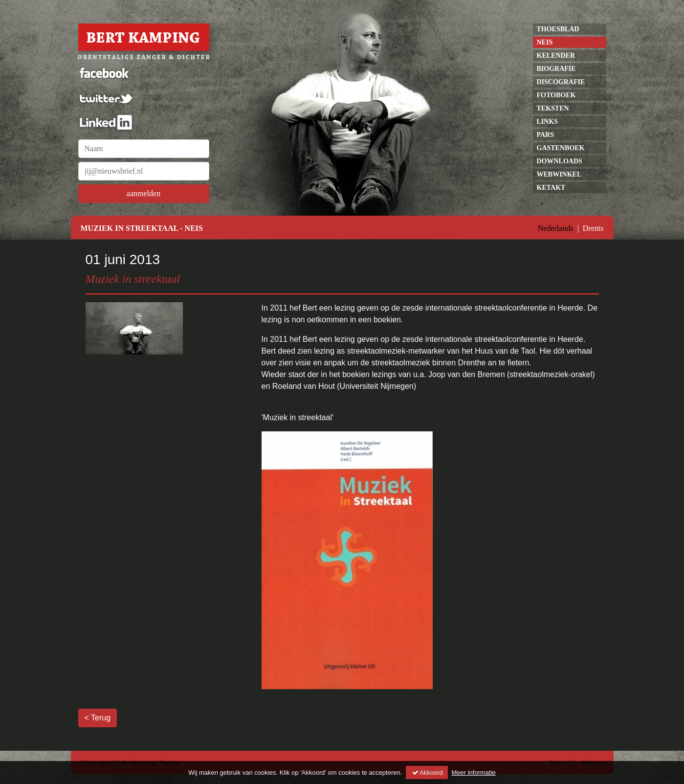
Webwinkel (559, 174)
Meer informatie (473, 773)
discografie (561, 82)
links (548, 122)
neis (545, 42)
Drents (593, 228)
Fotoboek (556, 95)
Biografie (556, 69)
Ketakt (551, 188)
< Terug (98, 718)
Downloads (560, 161)
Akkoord (427, 773)
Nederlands (556, 228)
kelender (556, 56)
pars (546, 135)
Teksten (553, 108)
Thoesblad (558, 29)
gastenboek (561, 148)
